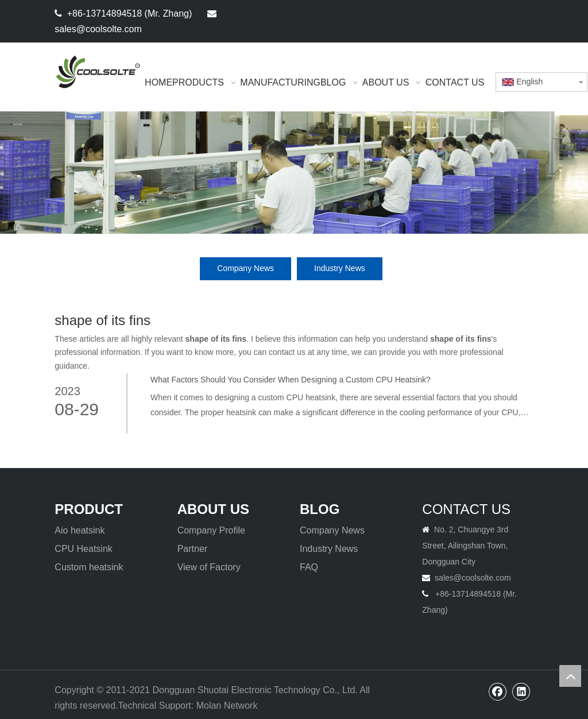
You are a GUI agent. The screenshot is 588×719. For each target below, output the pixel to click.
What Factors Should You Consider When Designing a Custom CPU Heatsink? (291, 380)
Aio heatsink (80, 530)
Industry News (340, 268)
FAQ (309, 567)
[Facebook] (504, 13)
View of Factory (209, 567)
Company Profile (211, 530)
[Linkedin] (523, 13)
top (570, 676)
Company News (245, 268)
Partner (192, 549)
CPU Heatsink (83, 549)
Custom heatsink (89, 567)
